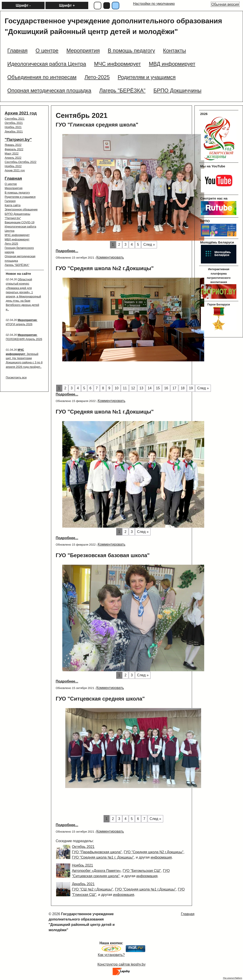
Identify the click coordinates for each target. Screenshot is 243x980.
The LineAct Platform (232, 978)
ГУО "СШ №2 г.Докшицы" (92, 889)
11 (125, 388)
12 (133, 388)
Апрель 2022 (13, 158)
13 (141, 388)
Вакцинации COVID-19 (20, 222)
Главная (13, 178)
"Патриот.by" (18, 140)
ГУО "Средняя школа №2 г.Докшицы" (105, 268)
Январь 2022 (13, 145)
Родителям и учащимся (20, 197)
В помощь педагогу (17, 193)
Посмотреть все (16, 377)
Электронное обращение (21, 209)
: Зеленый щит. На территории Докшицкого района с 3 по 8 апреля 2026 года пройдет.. (24, 358)
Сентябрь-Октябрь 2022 (21, 162)
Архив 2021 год (21, 113)
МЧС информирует (17, 235)
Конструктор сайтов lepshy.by (122, 964)
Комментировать (110, 257)
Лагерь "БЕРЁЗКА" (17, 265)
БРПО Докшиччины (17, 214)
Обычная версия (225, 4)
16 (166, 388)
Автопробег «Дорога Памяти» (96, 871)
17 (174, 388)
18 (183, 388)
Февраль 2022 (14, 149)
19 (191, 388)
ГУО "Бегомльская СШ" (142, 871)
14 (150, 388)
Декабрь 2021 (14, 132)
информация (161, 857)
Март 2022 (12, 153)
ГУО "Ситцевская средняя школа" (100, 699)
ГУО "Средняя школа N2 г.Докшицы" (154, 852)
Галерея (10, 201)
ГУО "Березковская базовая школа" (103, 555)
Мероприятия (14, 188)
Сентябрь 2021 (15, 119)
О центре (11, 184)
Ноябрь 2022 (13, 166)
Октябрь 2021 (14, 123)
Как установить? (111, 955)
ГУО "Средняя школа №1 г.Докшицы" (105, 412)
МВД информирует (17, 239)
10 (117, 388)
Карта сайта (13, 205)
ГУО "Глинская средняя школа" (97, 125)
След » (149, 245)
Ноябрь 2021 (13, 127)
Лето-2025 (11, 244)
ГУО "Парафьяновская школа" (97, 852)
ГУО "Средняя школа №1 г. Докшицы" (103, 857)
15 (158, 388)
